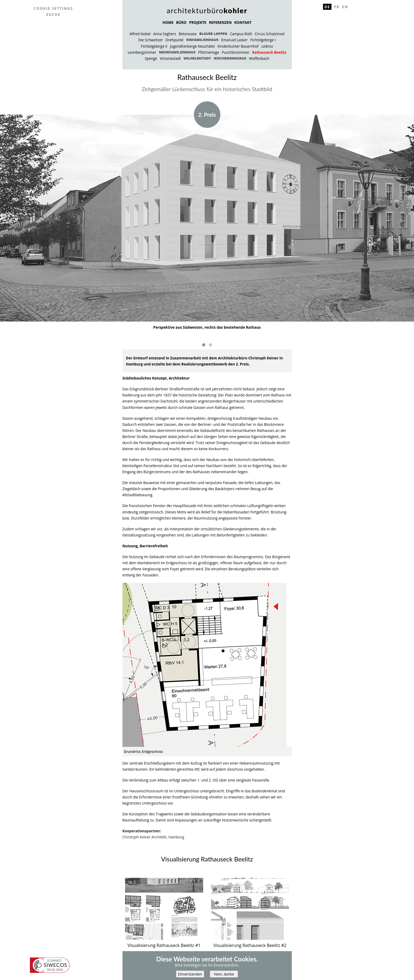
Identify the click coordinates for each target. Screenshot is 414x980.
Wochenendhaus (230, 58)
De (327, 7)
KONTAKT (243, 22)
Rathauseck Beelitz (269, 52)
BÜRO (181, 22)
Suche (53, 14)
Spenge (151, 58)
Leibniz (267, 46)
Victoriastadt (170, 58)
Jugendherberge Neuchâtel (192, 46)
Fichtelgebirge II (154, 46)
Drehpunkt (175, 40)
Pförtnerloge (209, 52)
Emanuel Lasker (234, 40)
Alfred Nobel (140, 34)
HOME (168, 22)
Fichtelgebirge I (263, 40)
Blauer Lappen (213, 34)
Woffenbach (259, 58)
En (345, 7)
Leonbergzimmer (142, 52)
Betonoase (188, 34)
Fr (337, 7)
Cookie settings (53, 8)
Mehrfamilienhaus (177, 52)
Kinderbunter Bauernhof (238, 46)
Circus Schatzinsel (270, 34)
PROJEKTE (198, 22)
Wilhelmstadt (197, 58)
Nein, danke (224, 976)
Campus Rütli (241, 34)
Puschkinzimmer (236, 52)
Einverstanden (190, 976)
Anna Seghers (165, 34)
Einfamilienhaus (202, 40)
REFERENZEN (220, 22)
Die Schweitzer (151, 40)
